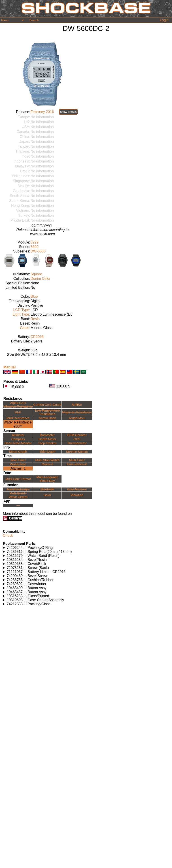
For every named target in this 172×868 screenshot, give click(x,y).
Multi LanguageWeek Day (47, 479)
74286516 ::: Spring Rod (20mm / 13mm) (39, 552)
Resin (35, 319)
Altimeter (18, 435)
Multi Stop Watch (47, 460)
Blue (34, 296)
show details (68, 112)
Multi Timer (77, 460)
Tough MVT (77, 418)
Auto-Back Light (18, 489)
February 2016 (42, 112)
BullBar (77, 405)
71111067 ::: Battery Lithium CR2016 (36, 572)
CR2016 (37, 337)
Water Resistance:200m (18, 424)
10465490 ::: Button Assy (27, 588)
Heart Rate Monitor (18, 443)
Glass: (25, 328)
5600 (35, 247)
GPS (77, 439)
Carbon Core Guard (47, 405)
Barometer (47, 435)
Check (8, 536)
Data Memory (77, 489)
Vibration (77, 495)
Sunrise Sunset (77, 452)
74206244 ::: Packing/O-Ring (30, 548)
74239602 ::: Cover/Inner (27, 584)
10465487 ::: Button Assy (27, 592)
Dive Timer (18, 460)
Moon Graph (18, 452)
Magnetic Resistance (77, 412)
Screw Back (47, 418)
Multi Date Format (18, 479)
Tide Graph (47, 452)
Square (36, 274)
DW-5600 (38, 251)
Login (164, 20)
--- (18, 505)
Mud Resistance (18, 418)
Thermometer (77, 443)
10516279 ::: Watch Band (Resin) (33, 556)
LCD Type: (22, 310)
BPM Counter (77, 435)
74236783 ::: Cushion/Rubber (30, 580)
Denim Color (41, 279)
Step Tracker (47, 443)
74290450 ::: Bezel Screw (27, 576)
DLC (18, 412)
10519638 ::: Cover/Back (26, 564)
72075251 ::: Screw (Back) (28, 568)
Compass (18, 439)
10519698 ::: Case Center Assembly (35, 600)
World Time (18, 464)
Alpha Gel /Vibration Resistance (18, 405)
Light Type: (21, 314)
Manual (10, 367)
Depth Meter (47, 439)
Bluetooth (48, 489)
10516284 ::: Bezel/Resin (27, 560)
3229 (35, 242)
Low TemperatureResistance (47, 412)
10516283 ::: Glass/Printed (28, 596)
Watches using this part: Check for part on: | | (86, 548)
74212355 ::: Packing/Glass (29, 604)
